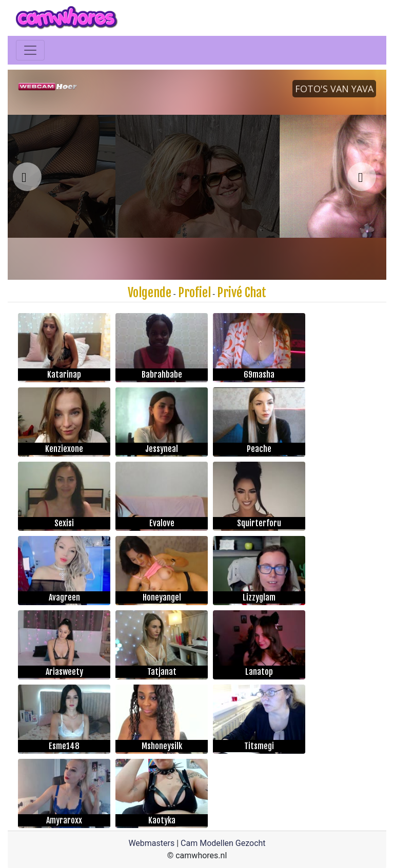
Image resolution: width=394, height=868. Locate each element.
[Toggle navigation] (30, 50)
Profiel (194, 293)
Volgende (150, 293)
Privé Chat (242, 293)
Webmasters (151, 843)
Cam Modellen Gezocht (223, 843)
